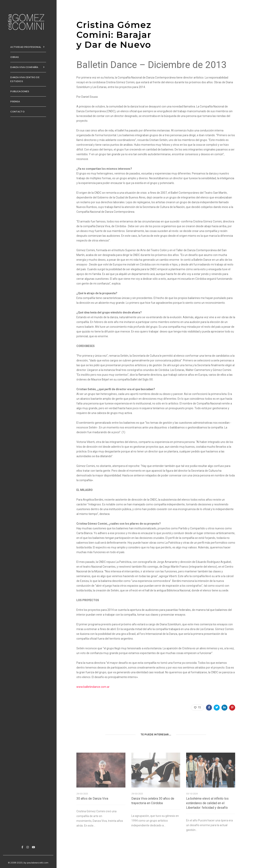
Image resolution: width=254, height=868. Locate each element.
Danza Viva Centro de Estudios (23, 78)
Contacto (16, 111)
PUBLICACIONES (18, 90)
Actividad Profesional (29, 46)
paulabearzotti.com (38, 863)
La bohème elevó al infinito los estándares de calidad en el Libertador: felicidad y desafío (207, 803)
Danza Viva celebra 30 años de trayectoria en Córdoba (153, 801)
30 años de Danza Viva (92, 799)
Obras (13, 56)
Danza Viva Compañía (29, 66)
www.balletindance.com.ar (93, 687)
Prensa (14, 101)
